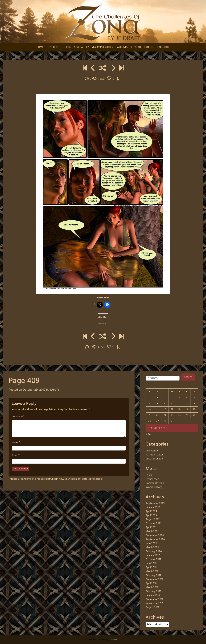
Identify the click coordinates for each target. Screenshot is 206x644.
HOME (40, 47)
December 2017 (154, 599)
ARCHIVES (122, 47)
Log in (149, 475)
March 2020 (152, 547)
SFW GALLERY (81, 47)
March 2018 (152, 587)
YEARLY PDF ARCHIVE (103, 47)
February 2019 (153, 575)
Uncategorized (154, 459)
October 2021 (153, 523)
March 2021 (152, 531)
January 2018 (153, 595)
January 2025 (153, 507)
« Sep (149, 434)
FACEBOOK (163, 47)
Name (15, 442)
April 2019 (151, 567)
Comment (17, 417)
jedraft (55, 390)
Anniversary (152, 451)
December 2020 (155, 535)
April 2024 (151, 511)
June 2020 (151, 543)
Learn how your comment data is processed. (77, 479)
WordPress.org (154, 487)
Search (188, 377)
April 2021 (151, 527)
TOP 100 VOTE (54, 47)
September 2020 (155, 539)
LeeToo (113, 640)
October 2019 (153, 559)
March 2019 (152, 571)
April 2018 (151, 583)
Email (15, 456)
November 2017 (154, 603)
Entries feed (152, 479)
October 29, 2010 (34, 390)
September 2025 (155, 503)
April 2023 (151, 515)
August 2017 (152, 607)
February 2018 (153, 591)
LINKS (68, 47)
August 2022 (153, 519)
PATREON (149, 47)
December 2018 (155, 579)
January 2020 (153, 555)
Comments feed (155, 483)
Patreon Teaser (154, 455)
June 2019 (151, 563)
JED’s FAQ (136, 47)
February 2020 (154, 551)
